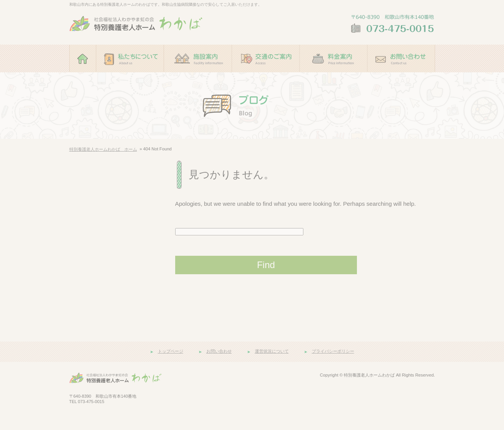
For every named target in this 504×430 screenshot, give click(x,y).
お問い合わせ (401, 76)
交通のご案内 (266, 76)
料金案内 (333, 76)
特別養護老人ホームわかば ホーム (103, 149)
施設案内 (198, 76)
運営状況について (272, 351)
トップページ (171, 351)
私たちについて (130, 76)
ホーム (83, 76)
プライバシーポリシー (333, 351)
